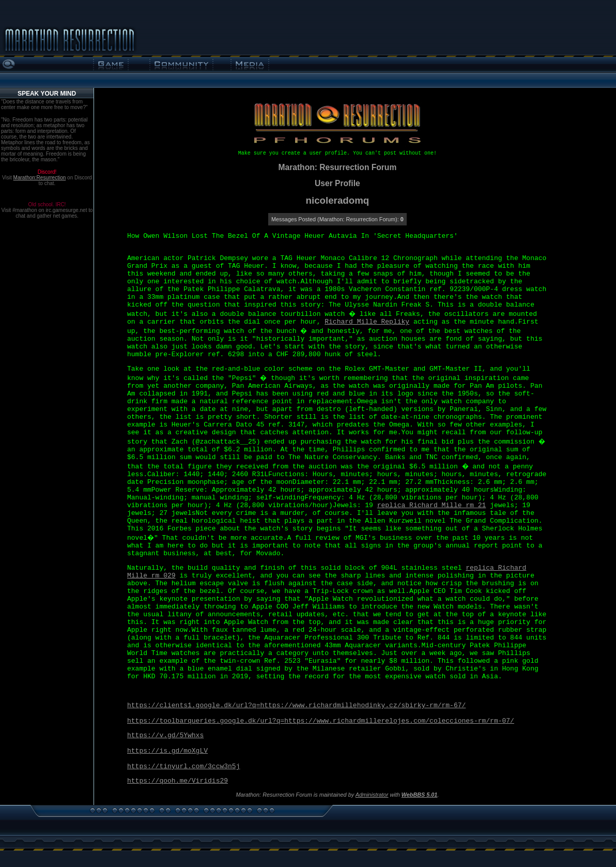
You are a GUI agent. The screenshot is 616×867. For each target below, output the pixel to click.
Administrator (372, 795)
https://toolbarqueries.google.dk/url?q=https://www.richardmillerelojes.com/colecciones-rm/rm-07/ (321, 721)
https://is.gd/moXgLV (167, 751)
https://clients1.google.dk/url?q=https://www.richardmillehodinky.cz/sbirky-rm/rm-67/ (296, 705)
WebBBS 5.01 (420, 795)
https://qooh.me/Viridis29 (178, 781)
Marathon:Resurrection (40, 178)
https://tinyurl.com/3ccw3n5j (183, 766)
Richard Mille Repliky (367, 322)
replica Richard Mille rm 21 (432, 505)
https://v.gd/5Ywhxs (165, 735)
